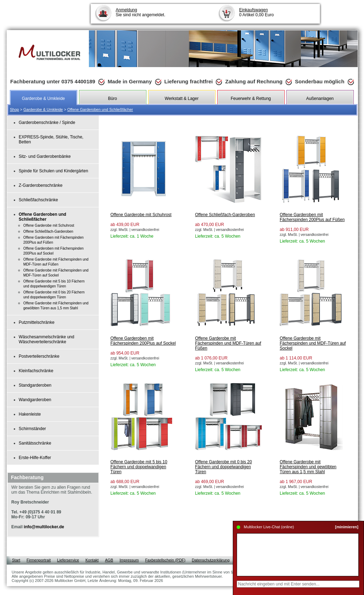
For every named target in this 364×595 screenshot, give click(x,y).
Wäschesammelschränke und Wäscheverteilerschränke (46, 339)
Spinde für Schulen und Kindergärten (53, 171)
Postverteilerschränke (39, 356)
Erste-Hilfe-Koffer (35, 458)
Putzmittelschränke (37, 322)
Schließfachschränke (38, 200)
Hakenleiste (30, 414)
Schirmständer (32, 429)
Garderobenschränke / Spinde (47, 123)
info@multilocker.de (44, 527)
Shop (14, 109)
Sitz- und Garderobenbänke (45, 156)
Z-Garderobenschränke (41, 185)
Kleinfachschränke (36, 371)
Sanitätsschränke (35, 443)
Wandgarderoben (35, 400)
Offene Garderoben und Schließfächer (100, 109)
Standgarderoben (35, 385)
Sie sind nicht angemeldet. (141, 12)
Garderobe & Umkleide (43, 109)
